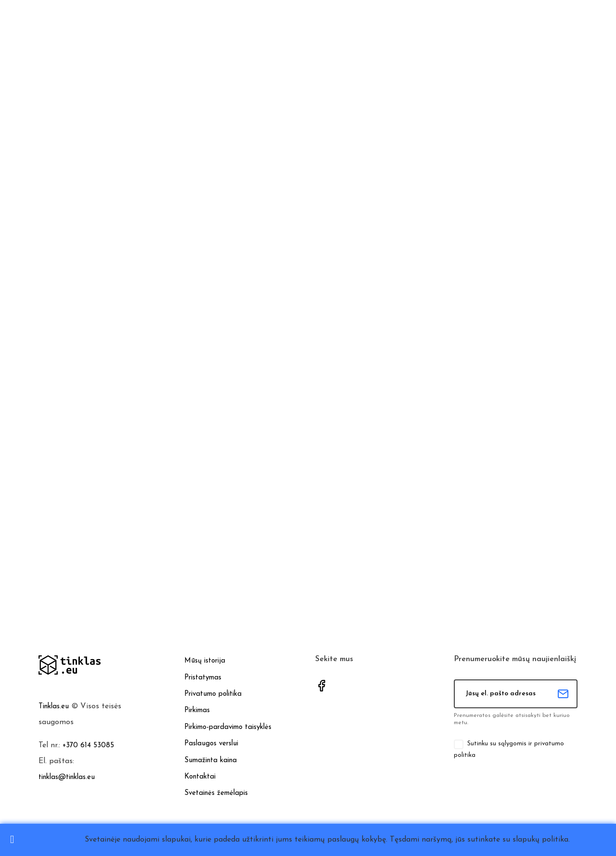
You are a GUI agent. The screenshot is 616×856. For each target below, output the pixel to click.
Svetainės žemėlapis (216, 793)
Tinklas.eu (54, 707)
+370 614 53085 (88, 746)
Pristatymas (203, 677)
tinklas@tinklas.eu (67, 777)
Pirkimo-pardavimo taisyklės (228, 727)
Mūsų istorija (205, 661)
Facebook (321, 686)
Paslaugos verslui (211, 744)
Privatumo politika (213, 694)
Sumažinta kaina (211, 760)
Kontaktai (200, 777)
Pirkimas (197, 710)
